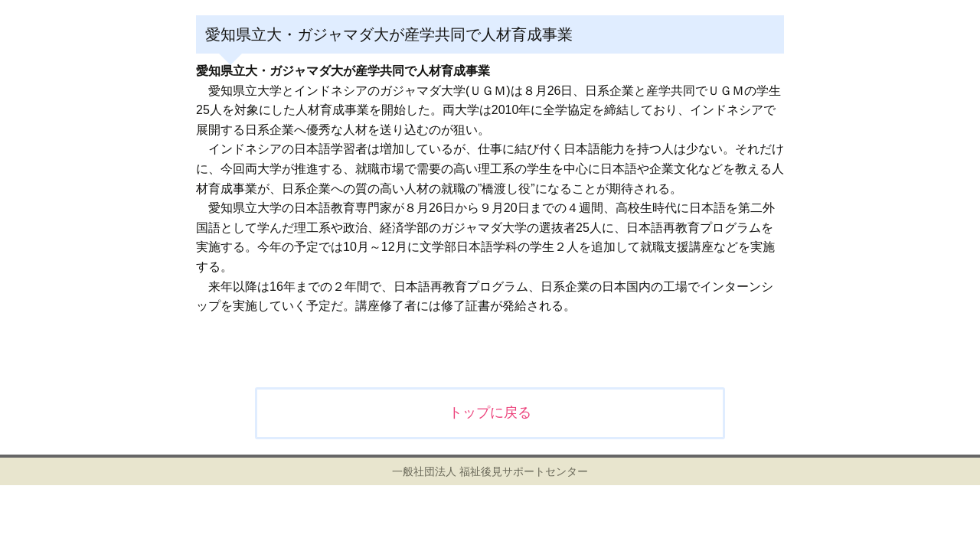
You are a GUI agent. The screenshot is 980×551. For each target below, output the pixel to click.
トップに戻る (490, 412)
